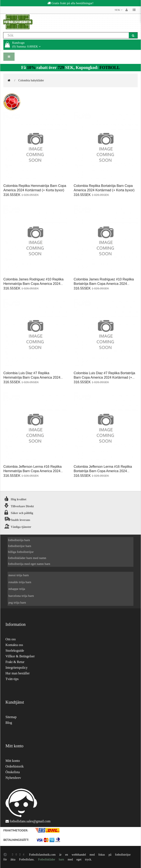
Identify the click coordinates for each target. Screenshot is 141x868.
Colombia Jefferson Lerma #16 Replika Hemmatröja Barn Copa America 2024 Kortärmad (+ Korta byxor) (32, 471)
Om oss (11, 639)
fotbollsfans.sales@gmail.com (30, 821)
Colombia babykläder (31, 80)
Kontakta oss (14, 645)
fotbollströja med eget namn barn (29, 564)
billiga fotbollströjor (21, 552)
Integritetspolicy (17, 668)
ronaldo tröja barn (20, 582)
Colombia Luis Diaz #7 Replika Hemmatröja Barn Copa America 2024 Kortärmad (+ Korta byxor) (32, 377)
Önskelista (13, 772)
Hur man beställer (18, 673)
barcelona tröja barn (21, 596)
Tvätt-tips (12, 679)
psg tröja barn (17, 602)
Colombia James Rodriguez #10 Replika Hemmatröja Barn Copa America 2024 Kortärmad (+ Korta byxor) (33, 284)
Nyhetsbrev (13, 778)
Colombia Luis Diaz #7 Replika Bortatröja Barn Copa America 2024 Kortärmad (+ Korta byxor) (105, 377)
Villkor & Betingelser (20, 656)
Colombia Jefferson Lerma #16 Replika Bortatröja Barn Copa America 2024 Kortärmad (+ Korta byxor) (103, 471)
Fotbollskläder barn (51, 859)
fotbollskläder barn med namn (27, 558)
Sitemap (11, 717)
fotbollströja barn (19, 540)
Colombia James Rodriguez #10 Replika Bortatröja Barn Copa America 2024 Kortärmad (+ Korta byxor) (104, 284)
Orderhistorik (15, 766)
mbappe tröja (17, 589)
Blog (9, 723)
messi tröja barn (19, 575)
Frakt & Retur (15, 662)
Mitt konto (13, 761)
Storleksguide (15, 651)
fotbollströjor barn (20, 546)
